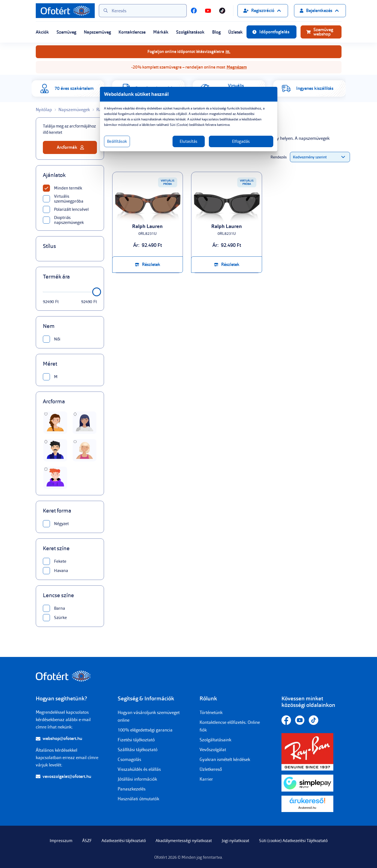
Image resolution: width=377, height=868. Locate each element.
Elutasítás (189, 141)
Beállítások (117, 141)
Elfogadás (241, 141)
